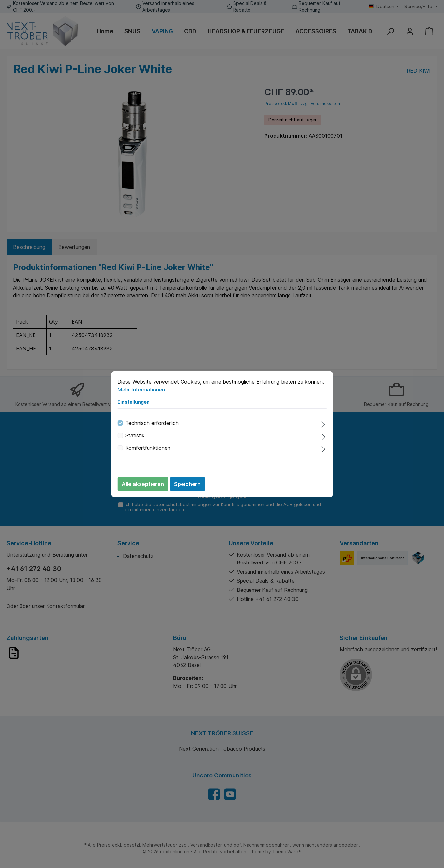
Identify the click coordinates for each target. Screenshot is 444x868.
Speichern (187, 484)
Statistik (135, 435)
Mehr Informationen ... (144, 390)
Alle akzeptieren (143, 484)
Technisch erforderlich (152, 423)
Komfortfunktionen (148, 448)
